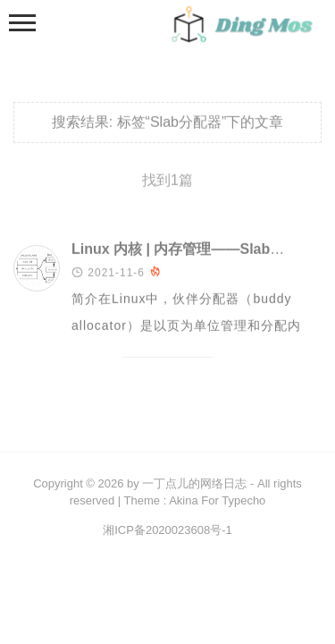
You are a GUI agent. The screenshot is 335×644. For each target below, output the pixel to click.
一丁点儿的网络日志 (194, 483)
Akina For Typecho (217, 500)
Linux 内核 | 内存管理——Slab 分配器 (194, 250)
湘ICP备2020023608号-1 (167, 530)
